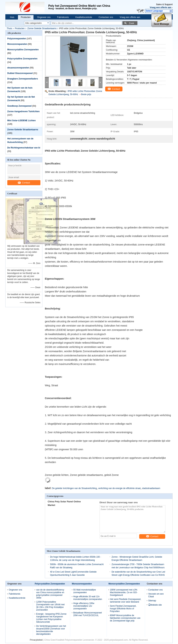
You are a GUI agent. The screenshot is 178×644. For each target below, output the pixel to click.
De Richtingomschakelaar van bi (24, 148)
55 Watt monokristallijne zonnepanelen (85, 591)
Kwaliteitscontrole (84, 17)
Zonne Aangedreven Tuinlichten (23, 111)
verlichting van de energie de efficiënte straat (119, 488)
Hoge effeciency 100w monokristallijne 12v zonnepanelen (84, 606)
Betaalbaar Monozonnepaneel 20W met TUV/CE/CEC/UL (88, 614)
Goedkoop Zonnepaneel (19, 106)
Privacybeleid (36, 640)
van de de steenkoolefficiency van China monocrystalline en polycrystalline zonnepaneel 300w (50, 594)
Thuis (9, 28)
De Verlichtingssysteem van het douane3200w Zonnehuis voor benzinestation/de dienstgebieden (51, 630)
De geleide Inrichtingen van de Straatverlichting (74, 488)
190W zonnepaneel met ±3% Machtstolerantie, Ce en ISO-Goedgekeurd (124, 592)
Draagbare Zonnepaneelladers (23, 79)
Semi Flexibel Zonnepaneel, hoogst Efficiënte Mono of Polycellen (123, 609)
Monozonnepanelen (17, 44)
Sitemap (152, 601)
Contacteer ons (106, 17)
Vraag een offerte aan (160, 7)
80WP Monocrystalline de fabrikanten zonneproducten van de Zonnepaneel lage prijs (125, 618)
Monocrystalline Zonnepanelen (23, 50)
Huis (12, 17)
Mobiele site (155, 605)
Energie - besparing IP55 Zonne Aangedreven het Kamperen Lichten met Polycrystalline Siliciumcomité (51, 618)
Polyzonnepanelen (17, 39)
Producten (26, 17)
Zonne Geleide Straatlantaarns (42, 28)
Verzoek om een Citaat (156, 595)
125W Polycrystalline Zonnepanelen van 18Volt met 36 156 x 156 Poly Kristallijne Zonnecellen (50, 606)
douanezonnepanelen (18, 68)
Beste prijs (86, 94)
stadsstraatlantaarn (151, 488)
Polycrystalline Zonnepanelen (22, 59)
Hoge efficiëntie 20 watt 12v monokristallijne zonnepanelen (88, 598)
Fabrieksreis (63, 17)
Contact (24, 183)
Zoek (132, 23)
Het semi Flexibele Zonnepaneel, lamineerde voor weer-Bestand (126, 601)
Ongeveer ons (44, 17)
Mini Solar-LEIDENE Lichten (21, 121)
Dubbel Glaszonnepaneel (20, 73)
